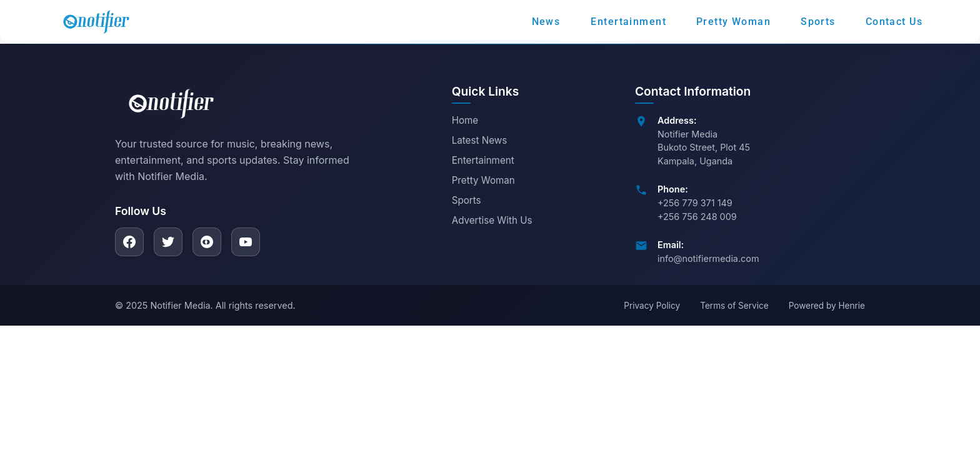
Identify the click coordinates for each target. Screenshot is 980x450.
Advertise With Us (492, 220)
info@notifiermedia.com (708, 258)
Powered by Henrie (827, 306)
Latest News (480, 140)
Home (465, 120)
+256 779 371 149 (695, 203)
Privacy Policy (652, 306)
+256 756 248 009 (697, 217)
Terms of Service (734, 306)
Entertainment (483, 160)
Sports (467, 200)
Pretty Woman (483, 180)
